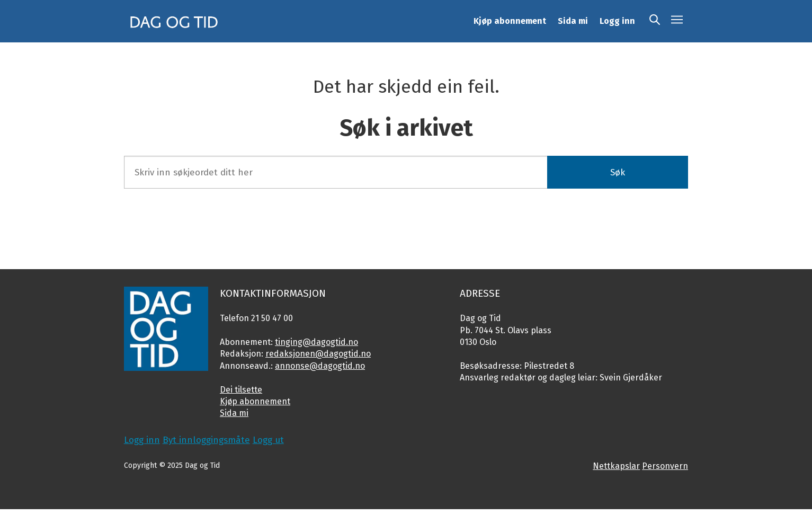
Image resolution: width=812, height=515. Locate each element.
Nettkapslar (616, 466)
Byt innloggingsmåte (206, 440)
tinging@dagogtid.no (316, 342)
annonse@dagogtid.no (320, 366)
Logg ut (268, 440)
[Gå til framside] (174, 21)
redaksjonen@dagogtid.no (318, 354)
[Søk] (655, 21)
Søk (618, 172)
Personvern (665, 466)
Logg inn (617, 21)
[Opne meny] (677, 21)
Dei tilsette (241, 390)
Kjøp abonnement (510, 21)
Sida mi (573, 21)
